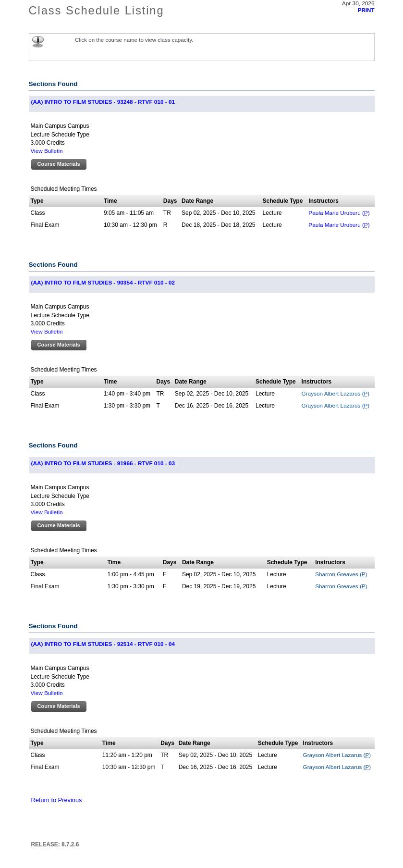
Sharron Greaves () (341, 574)
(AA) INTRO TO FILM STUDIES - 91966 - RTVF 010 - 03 (103, 463)
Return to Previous (57, 800)
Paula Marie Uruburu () (339, 213)
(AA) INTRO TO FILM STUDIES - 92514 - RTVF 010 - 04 (103, 644)
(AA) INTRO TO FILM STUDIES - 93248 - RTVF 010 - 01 (103, 102)
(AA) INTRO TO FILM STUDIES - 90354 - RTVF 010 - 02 (103, 282)
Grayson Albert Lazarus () (336, 393)
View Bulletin (47, 151)
